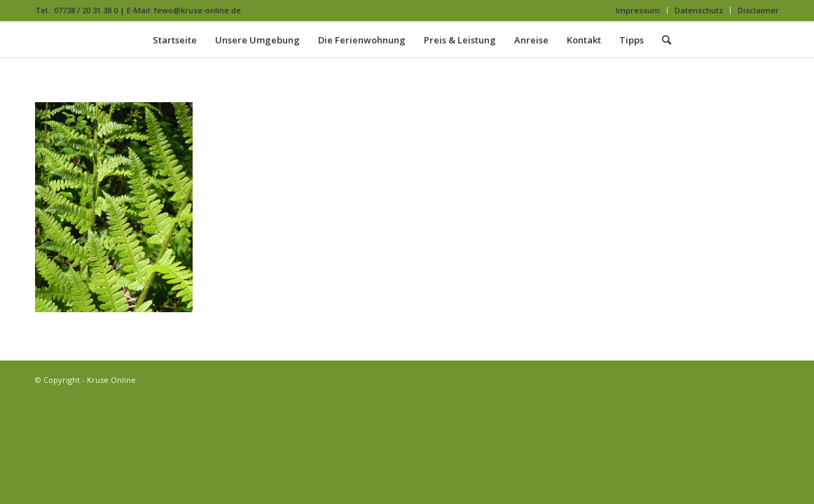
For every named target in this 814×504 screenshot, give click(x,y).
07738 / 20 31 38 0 (86, 10)
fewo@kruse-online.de (198, 10)
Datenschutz (699, 10)
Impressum (638, 10)
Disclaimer (758, 10)
